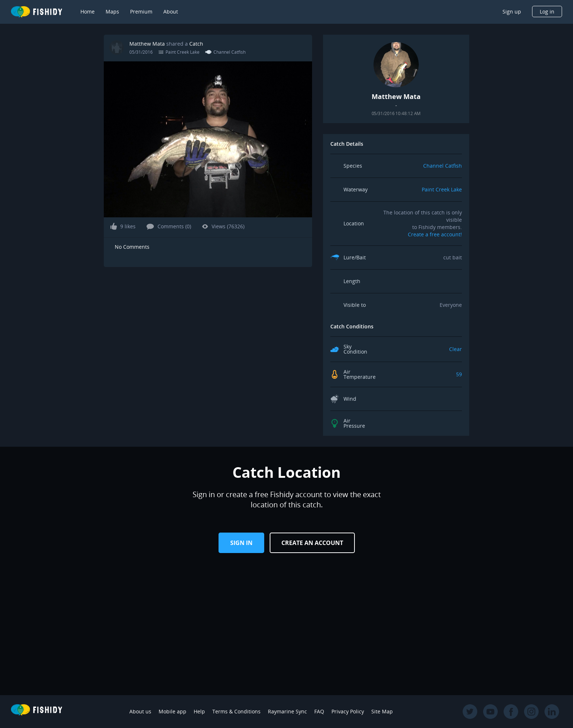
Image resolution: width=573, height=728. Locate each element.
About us (140, 711)
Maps (112, 12)
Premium (141, 12)
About (171, 12)
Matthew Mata (147, 44)
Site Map (382, 711)
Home (88, 12)
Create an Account (312, 543)
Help (199, 711)
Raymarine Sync (287, 711)
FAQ (319, 711)
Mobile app (172, 711)
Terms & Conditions (236, 711)
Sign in (241, 543)
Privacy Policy (348, 711)
